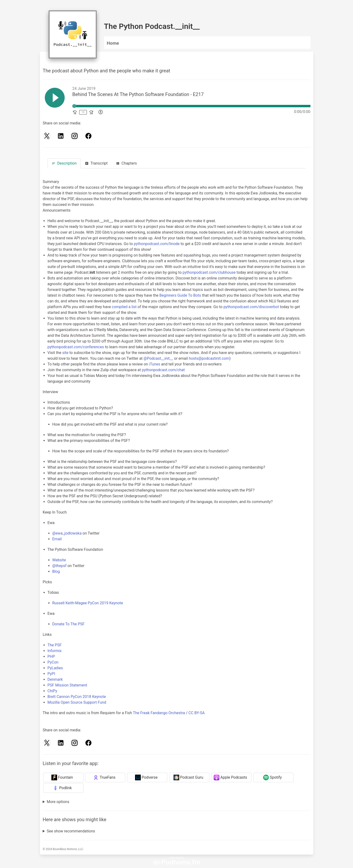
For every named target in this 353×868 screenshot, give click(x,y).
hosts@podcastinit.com (209, 358)
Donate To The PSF (68, 624)
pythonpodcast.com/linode (157, 244)
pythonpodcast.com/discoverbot (251, 307)
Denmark (55, 679)
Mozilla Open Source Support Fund (77, 702)
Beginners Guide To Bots (180, 295)
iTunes (155, 364)
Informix (55, 651)
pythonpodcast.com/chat (163, 370)
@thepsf (60, 566)
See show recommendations (71, 831)
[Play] (55, 99)
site (65, 353)
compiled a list (124, 307)
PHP (51, 656)
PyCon (53, 662)
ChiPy (52, 691)
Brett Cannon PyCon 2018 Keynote (77, 697)
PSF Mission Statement (67, 685)
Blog (56, 571)
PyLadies (55, 668)
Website (59, 560)
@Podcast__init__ (158, 358)
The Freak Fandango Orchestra (159, 713)
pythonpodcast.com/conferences (76, 347)
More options (58, 802)
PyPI (51, 674)
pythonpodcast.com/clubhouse (209, 272)
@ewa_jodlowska (67, 533)
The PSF (55, 645)
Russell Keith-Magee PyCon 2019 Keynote (88, 603)
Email (57, 539)
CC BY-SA (197, 713)
